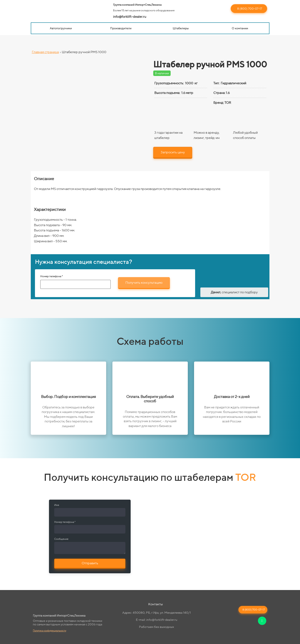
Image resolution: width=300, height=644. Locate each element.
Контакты (156, 604)
